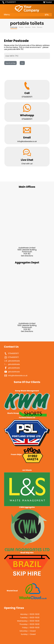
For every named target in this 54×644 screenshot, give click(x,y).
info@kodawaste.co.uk (27, 141)
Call (27, 93)
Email (27, 138)
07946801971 (10, 2)
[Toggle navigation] (47, 15)
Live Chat (27, 160)
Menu (7, 15)
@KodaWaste (14, 361)
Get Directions (27, 256)
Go (22, 63)
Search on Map (10, 63)
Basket (49, 2)
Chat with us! (27, 164)
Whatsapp (27, 115)
